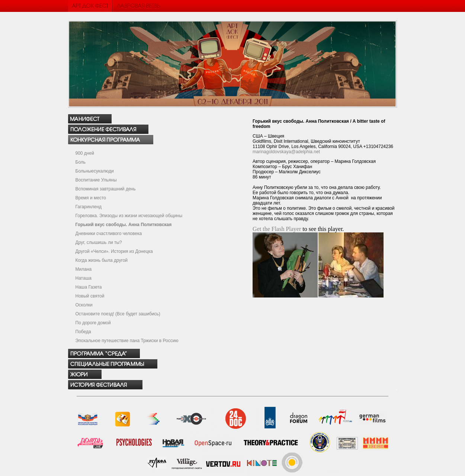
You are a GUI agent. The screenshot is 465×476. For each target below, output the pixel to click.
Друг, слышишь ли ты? (99, 242)
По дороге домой (93, 323)
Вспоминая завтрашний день (106, 189)
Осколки (84, 305)
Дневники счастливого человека (109, 234)
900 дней (85, 153)
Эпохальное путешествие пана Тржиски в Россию (127, 341)
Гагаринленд (89, 207)
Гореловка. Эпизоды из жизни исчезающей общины (129, 216)
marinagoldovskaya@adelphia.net (286, 152)
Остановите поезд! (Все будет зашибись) (118, 314)
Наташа (84, 278)
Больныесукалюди (95, 171)
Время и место (91, 198)
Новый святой (90, 296)
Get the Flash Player (277, 229)
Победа (83, 332)
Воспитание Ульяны (96, 180)
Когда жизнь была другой (102, 260)
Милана (84, 269)
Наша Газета (89, 287)
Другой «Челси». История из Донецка (114, 251)
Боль (81, 162)
